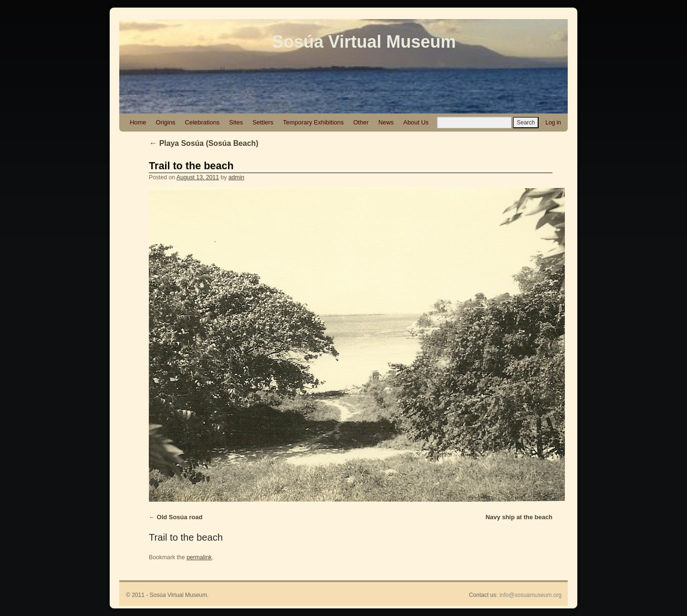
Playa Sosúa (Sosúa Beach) (203, 143)
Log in (553, 123)
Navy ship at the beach (519, 517)
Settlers (263, 122)
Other (361, 122)
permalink (199, 557)
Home (138, 122)
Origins (166, 122)
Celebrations (203, 122)
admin (236, 177)
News (386, 122)
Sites (236, 122)
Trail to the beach (191, 166)
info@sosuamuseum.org (531, 595)
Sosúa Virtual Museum (364, 42)
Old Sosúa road (180, 517)
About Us (416, 122)
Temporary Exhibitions (313, 122)
